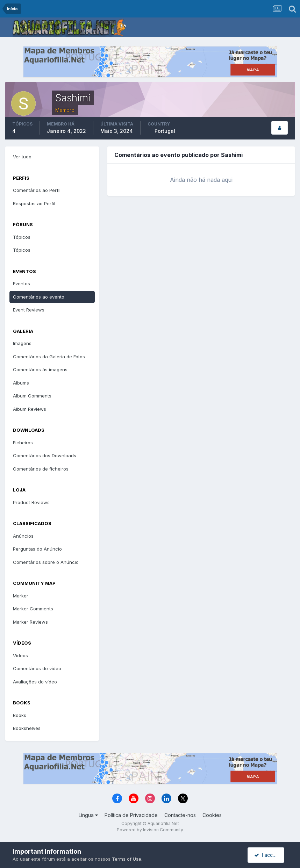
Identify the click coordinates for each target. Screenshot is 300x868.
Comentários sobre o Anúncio (46, 562)
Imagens (22, 343)
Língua (88, 815)
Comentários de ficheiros (41, 469)
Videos (20, 655)
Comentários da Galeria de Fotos (49, 357)
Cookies (212, 815)
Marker (21, 596)
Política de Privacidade (131, 815)
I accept (267, 855)
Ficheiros (23, 443)
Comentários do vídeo (37, 668)
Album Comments (32, 396)
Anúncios (23, 536)
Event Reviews (29, 310)
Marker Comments (33, 609)
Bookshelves (27, 728)
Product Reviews (31, 502)
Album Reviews (30, 409)
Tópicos (22, 237)
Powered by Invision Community (150, 830)
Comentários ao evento (39, 297)
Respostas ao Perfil (34, 203)
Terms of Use (127, 859)
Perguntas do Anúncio (37, 549)
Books (20, 715)
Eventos (22, 284)
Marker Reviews (30, 622)
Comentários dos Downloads (45, 455)
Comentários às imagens (40, 370)
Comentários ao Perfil (37, 190)
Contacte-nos (180, 815)
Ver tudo (22, 157)
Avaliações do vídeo (35, 682)
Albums (21, 383)
